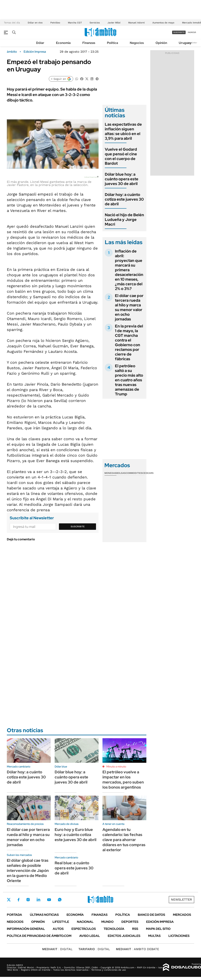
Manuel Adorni (136, 23)
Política (113, 43)
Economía (63, 43)
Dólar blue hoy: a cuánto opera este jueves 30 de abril (122, 179)
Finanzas (89, 43)
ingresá (192, 32)
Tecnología (114, 929)
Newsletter (192, 43)
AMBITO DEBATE (137, 949)
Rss (135, 929)
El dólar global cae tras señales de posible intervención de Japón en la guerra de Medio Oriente (28, 871)
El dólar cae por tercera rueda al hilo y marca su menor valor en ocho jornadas (129, 307)
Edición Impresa (160, 922)
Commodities (134, 473)
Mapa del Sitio (158, 929)
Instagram (28, 900)
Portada (14, 915)
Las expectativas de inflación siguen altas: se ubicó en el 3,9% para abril (123, 131)
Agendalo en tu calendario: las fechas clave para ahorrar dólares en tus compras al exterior (124, 840)
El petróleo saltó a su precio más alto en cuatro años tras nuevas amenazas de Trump (129, 380)
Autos (58, 929)
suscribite (179, 32)
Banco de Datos (151, 915)
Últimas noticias (44, 915)
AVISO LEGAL (90, 936)
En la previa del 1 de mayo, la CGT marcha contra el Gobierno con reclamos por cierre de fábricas (129, 342)
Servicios (95, 23)
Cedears (148, 473)
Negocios (137, 43)
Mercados (182, 915)
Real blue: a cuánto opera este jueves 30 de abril (74, 868)
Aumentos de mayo (163, 23)
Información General (26, 929)
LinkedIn (38, 900)
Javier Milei (114, 23)
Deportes (130, 922)
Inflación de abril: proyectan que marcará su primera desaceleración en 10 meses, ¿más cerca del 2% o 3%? (129, 270)
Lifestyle (61, 922)
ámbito (12, 52)
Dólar (40, 43)
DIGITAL (57, 949)
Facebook (19, 900)
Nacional (85, 922)
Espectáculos (84, 929)
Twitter (9, 900)
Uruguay (185, 43)
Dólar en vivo (35, 23)
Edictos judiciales (124, 936)
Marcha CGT (75, 23)
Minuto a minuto (116, 767)
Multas (154, 936)
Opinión (161, 43)
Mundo (107, 922)
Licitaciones (179, 936)
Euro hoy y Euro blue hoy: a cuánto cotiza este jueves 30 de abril (76, 835)
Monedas (110, 473)
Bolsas (121, 473)
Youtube (49, 900)
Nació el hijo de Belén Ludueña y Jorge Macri (124, 220)
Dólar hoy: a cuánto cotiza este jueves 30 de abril (124, 199)
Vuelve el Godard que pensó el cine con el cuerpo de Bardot (121, 156)
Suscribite (78, 526)
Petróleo (55, 23)
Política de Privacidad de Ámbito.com (39, 936)
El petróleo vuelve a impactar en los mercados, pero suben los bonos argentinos (123, 780)
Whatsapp (60, 900)
